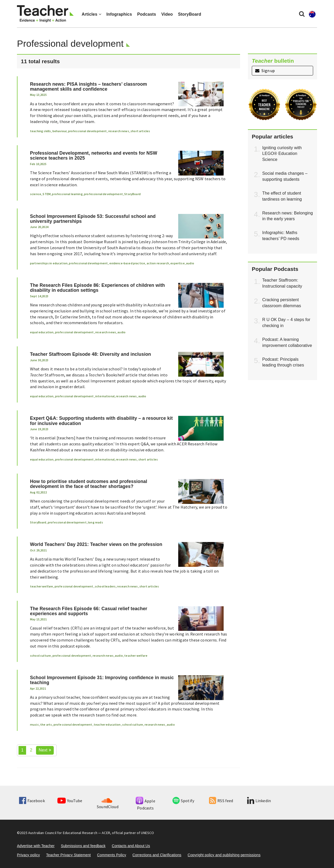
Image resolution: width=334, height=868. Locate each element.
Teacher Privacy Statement (68, 855)
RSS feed (221, 801)
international (105, 396)
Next (45, 750)
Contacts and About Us (131, 846)
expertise (177, 263)
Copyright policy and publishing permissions (224, 855)
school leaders (105, 586)
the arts (46, 724)
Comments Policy (112, 855)
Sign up (265, 71)
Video (167, 14)
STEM (47, 194)
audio (190, 263)
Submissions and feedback (83, 846)
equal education (42, 332)
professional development (88, 131)
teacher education (107, 724)
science (36, 194)
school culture (40, 656)
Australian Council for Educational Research (63, 833)
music (34, 724)
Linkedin (259, 801)
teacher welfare (41, 586)
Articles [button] (91, 14)
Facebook (32, 801)
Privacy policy (28, 855)
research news (119, 131)
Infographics (119, 14)
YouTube (70, 801)
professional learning (67, 194)
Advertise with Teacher (36, 846)
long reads (96, 522)
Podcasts (147, 14)
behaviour (59, 131)
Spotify (183, 801)
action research (158, 263)
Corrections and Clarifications (157, 855)
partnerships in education (49, 263)
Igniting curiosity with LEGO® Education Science (282, 154)
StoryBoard (190, 14)
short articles (140, 131)
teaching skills (40, 131)
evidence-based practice (127, 263)
